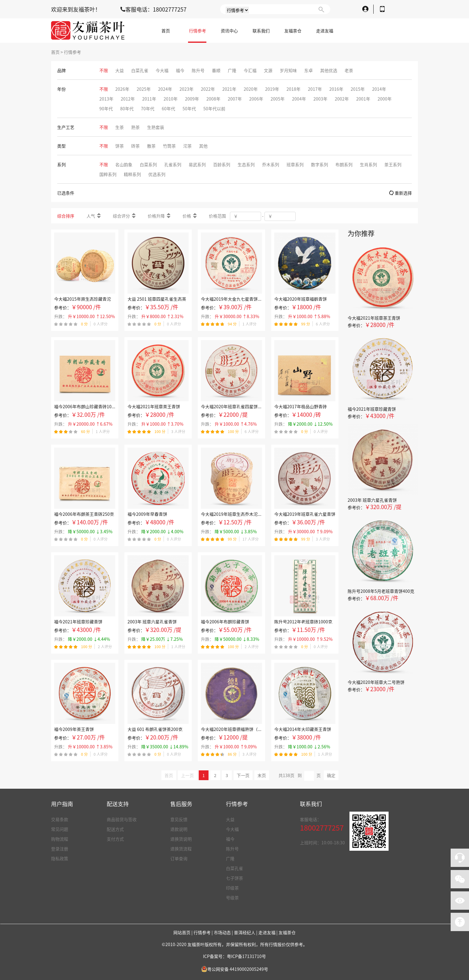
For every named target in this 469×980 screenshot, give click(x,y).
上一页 (187, 775)
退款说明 (179, 829)
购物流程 (60, 839)
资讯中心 (229, 31)
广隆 (230, 858)
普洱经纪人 (245, 932)
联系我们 (261, 31)
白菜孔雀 (234, 868)
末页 (262, 775)
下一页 (243, 775)
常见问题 (60, 829)
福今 (230, 839)
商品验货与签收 (122, 819)
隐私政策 (60, 858)
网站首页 (182, 932)
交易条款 (60, 819)
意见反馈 (179, 819)
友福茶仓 (293, 31)
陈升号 (232, 849)
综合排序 (66, 216)
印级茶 (232, 888)
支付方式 (115, 839)
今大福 (232, 829)
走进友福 (325, 31)
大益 (230, 819)
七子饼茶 (234, 878)
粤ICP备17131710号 (246, 956)
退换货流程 (181, 849)
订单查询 (179, 858)
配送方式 (115, 829)
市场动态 (222, 932)
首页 (166, 31)
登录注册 (60, 849)
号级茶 (232, 897)
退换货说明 (181, 839)
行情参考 (198, 31)
